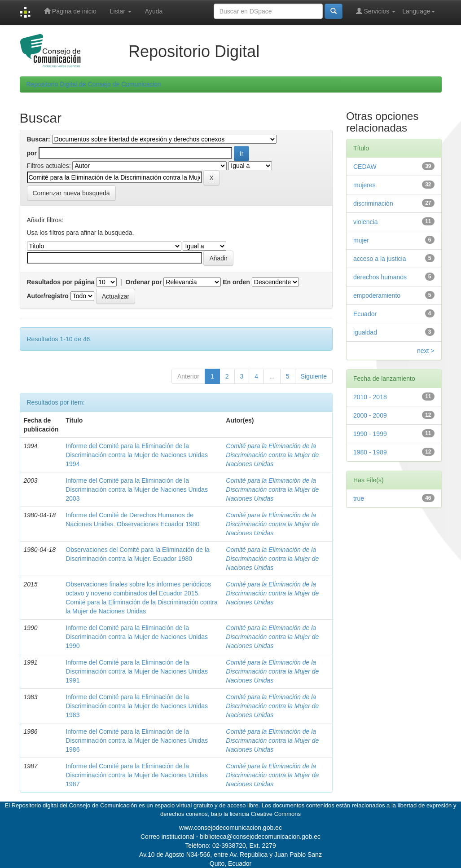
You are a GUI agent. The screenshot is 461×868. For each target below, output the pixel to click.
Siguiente (314, 376)
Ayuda (154, 11)
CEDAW (365, 167)
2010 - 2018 (370, 397)
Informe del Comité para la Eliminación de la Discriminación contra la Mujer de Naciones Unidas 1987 (137, 775)
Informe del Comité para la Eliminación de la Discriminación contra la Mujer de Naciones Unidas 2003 (137, 489)
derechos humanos (380, 277)
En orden (236, 282)
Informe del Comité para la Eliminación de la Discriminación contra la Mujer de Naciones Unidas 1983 (137, 706)
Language (418, 11)
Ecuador (365, 314)
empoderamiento (377, 295)
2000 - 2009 (370, 415)
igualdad (365, 332)
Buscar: (39, 139)
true (359, 498)
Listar (121, 11)
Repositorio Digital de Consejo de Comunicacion (94, 84)
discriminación (373, 203)
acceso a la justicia (380, 259)
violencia (365, 222)
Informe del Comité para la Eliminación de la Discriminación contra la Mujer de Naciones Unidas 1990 (137, 637)
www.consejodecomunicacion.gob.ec (230, 828)
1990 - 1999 (370, 434)
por (32, 153)
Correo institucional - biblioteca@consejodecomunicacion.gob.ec (230, 837)
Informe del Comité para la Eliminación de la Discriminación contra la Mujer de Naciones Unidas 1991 (137, 671)
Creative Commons (276, 814)
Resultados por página (61, 282)
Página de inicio (70, 11)
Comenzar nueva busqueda (71, 193)
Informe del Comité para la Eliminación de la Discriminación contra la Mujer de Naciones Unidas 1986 (137, 740)
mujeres (364, 185)
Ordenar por (144, 282)
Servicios (376, 11)
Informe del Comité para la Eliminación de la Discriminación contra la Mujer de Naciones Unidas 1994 (137, 455)
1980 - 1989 (370, 452)
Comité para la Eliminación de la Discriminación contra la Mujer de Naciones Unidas (272, 455)
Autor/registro (48, 296)
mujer (361, 240)
